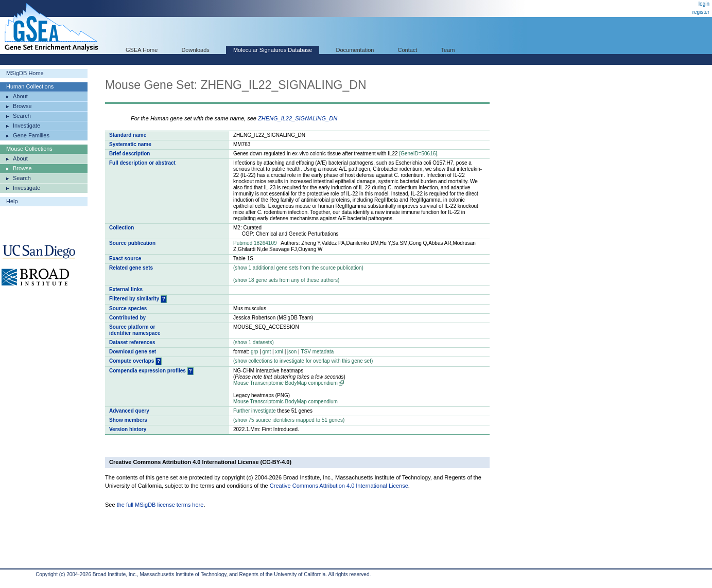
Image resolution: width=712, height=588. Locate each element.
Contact (408, 50)
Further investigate (255, 411)
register (701, 12)
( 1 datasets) (254, 342)
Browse (22, 106)
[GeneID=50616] (418, 154)
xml (279, 352)
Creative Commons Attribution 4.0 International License (339, 486)
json (292, 352)
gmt (267, 352)
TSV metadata (317, 352)
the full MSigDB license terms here (160, 505)
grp (254, 352)
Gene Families (31, 135)
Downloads (195, 50)
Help (12, 201)
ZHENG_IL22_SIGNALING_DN (298, 118)
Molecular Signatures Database (273, 50)
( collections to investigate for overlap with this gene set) (303, 361)
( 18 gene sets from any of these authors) (286, 280)
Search (22, 116)
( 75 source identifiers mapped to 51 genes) (289, 420)
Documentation (355, 50)
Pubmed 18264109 (255, 243)
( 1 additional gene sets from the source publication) (298, 268)
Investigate (27, 126)
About (20, 96)
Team (448, 50)
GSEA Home (142, 50)
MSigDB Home (25, 73)
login (704, 4)
